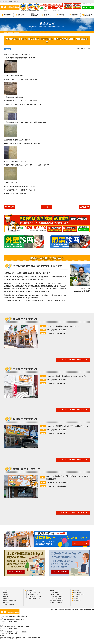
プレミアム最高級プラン (34, 598)
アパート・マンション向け (56, 602)
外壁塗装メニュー (31, 590)
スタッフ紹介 (6, 596)
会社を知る (20, 15)
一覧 (47, 207)
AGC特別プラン (55, 594)
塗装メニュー (47, 15)
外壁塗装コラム (77, 600)
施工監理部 (7, 49)
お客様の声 (74, 15)
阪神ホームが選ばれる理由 (10, 600)
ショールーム (6, 594)
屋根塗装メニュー (54, 590)
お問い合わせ (6, 602)
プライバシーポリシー (8, 604)
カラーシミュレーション (79, 594)
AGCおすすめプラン (33, 594)
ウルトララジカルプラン (34, 592)
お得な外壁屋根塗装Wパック (57, 600)
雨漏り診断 (76, 590)
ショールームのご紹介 (87, 15)
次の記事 (11, 207)
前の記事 (83, 207)
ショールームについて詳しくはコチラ (72, 360)
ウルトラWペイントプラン (34, 596)
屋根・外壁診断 (77, 592)
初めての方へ (7, 15)
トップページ (6, 590)
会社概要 (5, 592)
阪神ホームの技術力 (34, 15)
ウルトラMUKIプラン (56, 592)
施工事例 (60, 15)
